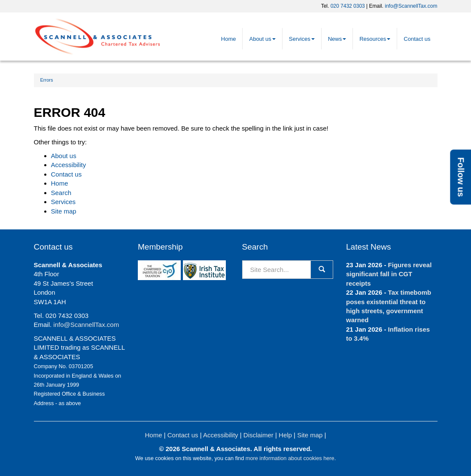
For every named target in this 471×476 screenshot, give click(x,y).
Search (61, 193)
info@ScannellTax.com (411, 6)
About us (262, 39)
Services (302, 39)
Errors (47, 80)
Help (285, 435)
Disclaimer (258, 435)
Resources (375, 39)
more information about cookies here (290, 458)
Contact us (417, 39)
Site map (64, 211)
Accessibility (69, 165)
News (337, 39)
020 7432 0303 (348, 6)
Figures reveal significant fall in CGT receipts (389, 274)
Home (229, 39)
